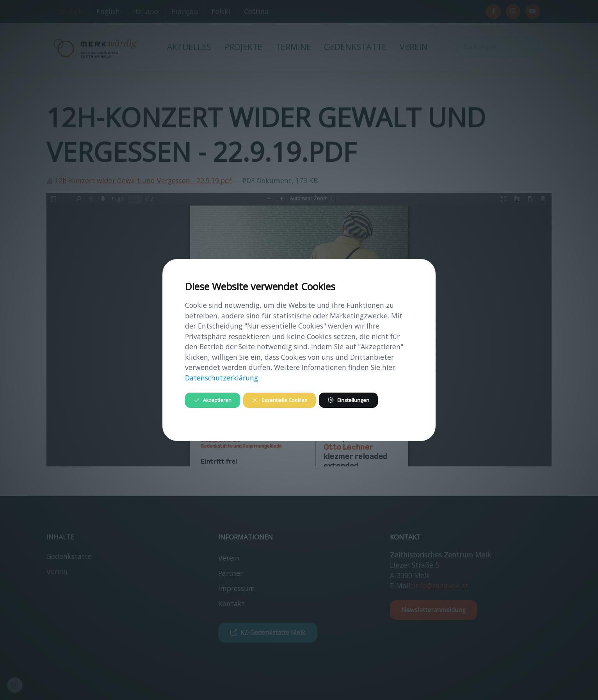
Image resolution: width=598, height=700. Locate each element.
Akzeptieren (213, 400)
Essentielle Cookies (279, 400)
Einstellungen (348, 400)
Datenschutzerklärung (222, 378)
